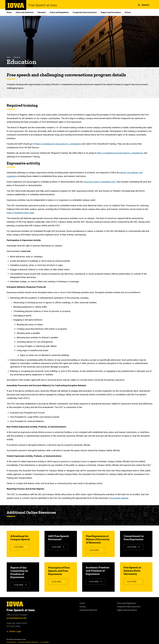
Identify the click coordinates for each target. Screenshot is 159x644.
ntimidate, (15, 282)
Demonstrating (17, 360)
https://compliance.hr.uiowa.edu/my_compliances (58, 144)
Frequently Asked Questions (85, 12)
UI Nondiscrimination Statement (28, 642)
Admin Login (15, 631)
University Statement (25, 12)
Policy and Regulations (59, 12)
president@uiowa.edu (17, 618)
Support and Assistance (111, 12)
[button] (143, 5)
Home (9, 12)
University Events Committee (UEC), (100, 182)
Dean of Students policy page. (21, 213)
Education (42, 12)
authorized (116, 360)
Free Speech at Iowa (43, 5)
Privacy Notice (11, 642)
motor (91, 274)
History (128, 12)
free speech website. (119, 498)
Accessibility (45, 642)
